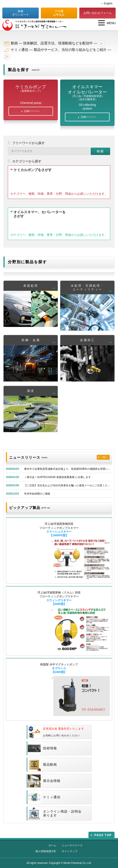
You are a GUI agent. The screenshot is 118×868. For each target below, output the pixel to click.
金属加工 (87, 340)
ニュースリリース (72, 845)
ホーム (52, 845)
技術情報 (42, 748)
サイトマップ (70, 851)
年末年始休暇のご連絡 (37, 494)
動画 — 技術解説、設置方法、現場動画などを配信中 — (58, 43)
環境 (31, 391)
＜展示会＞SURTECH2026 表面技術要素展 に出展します (57, 477)
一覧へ (104, 457)
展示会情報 (44, 781)
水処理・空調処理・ (87, 288)
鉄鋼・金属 (31, 340)
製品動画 (42, 765)
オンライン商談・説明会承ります (55, 814)
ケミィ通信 (44, 797)
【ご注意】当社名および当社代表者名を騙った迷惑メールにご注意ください (68, 485)
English (108, 3)
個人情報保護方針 (46, 851)
